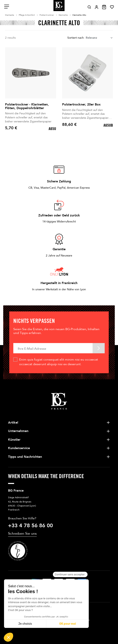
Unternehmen (18, 431)
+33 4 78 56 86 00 (30, 526)
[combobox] (99, 38)
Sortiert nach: (76, 38)
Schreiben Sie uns (22, 534)
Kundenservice (19, 448)
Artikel (13, 423)
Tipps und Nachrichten (25, 457)
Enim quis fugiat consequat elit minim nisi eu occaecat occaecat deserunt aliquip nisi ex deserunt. (59, 362)
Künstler (14, 440)
